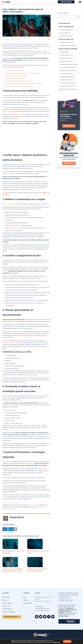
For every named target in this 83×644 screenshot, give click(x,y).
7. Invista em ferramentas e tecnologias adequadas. (19, 86)
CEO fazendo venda (65, 30)
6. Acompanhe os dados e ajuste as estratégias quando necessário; (24, 84)
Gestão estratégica (65, 27)
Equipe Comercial (65, 61)
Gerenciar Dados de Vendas (67, 67)
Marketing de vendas (66, 80)
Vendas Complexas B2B (66, 49)
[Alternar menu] (80, 2)
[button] (4, 529)
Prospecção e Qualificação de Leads (69, 89)
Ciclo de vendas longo (66, 55)
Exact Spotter (63, 23)
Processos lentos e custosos (67, 83)
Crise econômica (64, 33)
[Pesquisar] (78, 17)
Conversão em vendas (66, 58)
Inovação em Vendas (65, 74)
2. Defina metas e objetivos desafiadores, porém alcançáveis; (22, 73)
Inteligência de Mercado (66, 77)
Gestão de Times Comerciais (67, 70)
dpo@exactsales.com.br (65, 599)
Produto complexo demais (67, 86)
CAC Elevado (64, 52)
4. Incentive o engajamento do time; (15, 78)
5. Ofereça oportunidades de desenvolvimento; (18, 81)
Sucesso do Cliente (65, 39)
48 (39, 607)
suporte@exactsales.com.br (43, 610)
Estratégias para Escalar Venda (68, 64)
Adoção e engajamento (66, 42)
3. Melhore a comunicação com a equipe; (16, 76)
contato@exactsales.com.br (43, 608)
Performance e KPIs (65, 36)
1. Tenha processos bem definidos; (15, 71)
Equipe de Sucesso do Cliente (68, 46)
